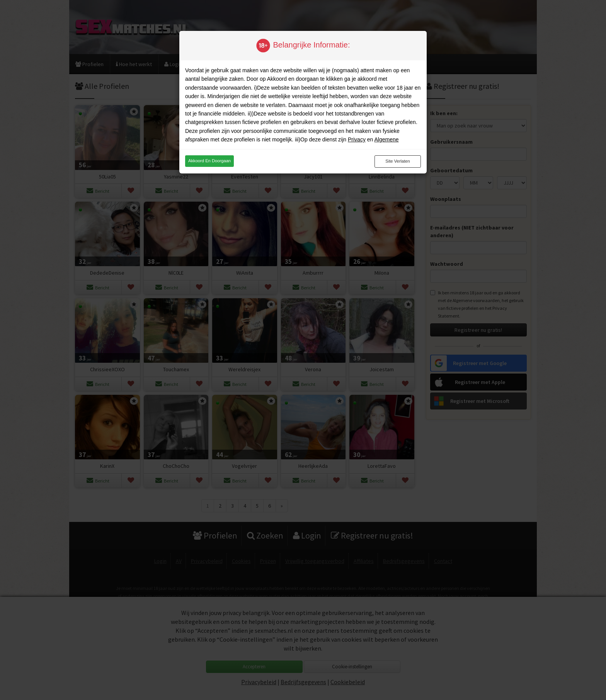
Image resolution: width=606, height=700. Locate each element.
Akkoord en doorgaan (209, 161)
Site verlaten (397, 161)
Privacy (357, 139)
